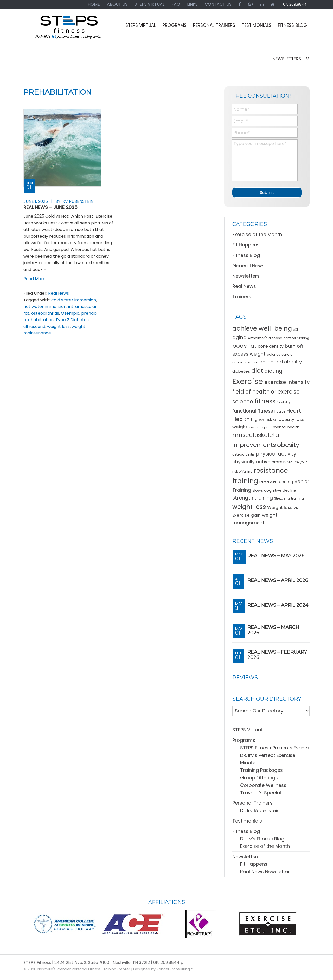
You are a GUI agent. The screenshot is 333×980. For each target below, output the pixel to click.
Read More (34, 279)
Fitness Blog (246, 254)
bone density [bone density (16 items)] (271, 345)
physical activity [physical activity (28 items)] (276, 452)
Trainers (242, 295)
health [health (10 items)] (280, 410)
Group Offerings (259, 776)
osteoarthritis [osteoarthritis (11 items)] (244, 453)
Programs (244, 739)
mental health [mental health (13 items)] (286, 425)
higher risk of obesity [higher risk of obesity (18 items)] (273, 418)
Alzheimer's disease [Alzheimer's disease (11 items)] (265, 336)
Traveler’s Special (261, 791)
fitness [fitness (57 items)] (265, 400)
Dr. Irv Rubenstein (260, 809)
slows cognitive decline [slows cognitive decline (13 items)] (274, 489)
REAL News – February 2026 (277, 653)
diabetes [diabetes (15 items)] (241, 369)
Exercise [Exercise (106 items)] (248, 380)
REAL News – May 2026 (276, 554)
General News (248, 264)
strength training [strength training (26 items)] (253, 496)
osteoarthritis (45, 313)
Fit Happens (246, 243)
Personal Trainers (252, 801)
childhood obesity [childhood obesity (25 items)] (281, 360)
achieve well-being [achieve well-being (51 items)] (262, 327)
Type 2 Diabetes (72, 320)
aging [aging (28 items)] (239, 336)
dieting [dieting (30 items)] (273, 369)
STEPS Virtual (247, 728)
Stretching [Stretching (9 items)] (282, 497)
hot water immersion (45, 306)
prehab (89, 313)
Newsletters (246, 274)
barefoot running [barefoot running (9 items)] (296, 337)
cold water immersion (74, 300)
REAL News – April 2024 (278, 604)
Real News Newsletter (265, 870)
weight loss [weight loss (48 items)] (249, 505)
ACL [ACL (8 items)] (296, 328)
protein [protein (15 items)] (279, 460)
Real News (59, 293)
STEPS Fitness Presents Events (274, 746)
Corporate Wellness (263, 783)
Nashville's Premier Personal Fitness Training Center (84, 967)
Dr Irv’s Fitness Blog (262, 837)
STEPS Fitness (69, 29)
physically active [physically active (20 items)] (251, 460)
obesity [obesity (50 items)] (288, 443)
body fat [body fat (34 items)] (244, 344)
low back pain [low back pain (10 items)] (260, 425)
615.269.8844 (295, 4)
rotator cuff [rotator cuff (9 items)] (268, 480)
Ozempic (70, 313)
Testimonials (247, 819)
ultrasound (34, 327)
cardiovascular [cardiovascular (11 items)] (245, 360)
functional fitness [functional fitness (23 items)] (253, 409)
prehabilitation (39, 320)
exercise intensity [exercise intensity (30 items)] (287, 381)
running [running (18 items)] (285, 480)
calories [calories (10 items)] (274, 353)
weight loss (58, 327)
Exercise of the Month (257, 233)
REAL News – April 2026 (278, 579)
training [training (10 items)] (297, 497)
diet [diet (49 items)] (257, 369)
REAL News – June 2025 (50, 207)
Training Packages (261, 769)
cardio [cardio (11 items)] (287, 353)
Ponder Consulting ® (175, 967)
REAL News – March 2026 (273, 628)
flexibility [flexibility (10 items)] (284, 401)
